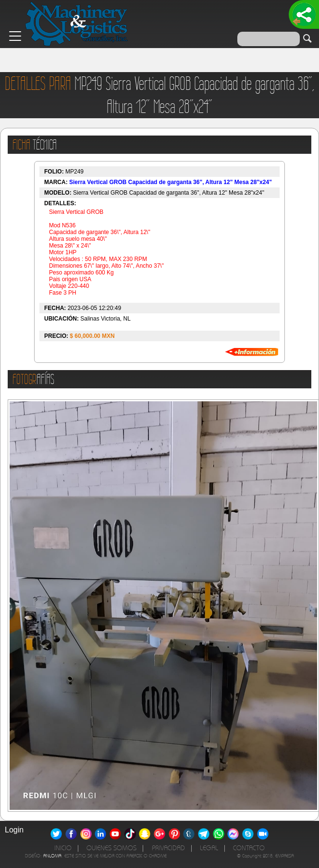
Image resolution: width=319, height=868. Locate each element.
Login (14, 830)
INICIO (63, 848)
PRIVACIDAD (168, 848)
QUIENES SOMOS (111, 848)
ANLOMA (52, 856)
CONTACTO (249, 848)
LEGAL (209, 848)
